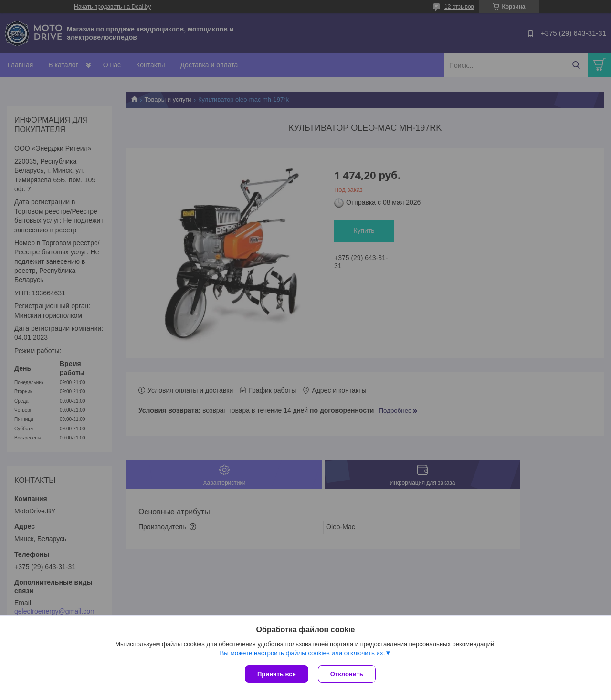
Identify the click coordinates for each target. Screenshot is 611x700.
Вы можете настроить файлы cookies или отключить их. (302, 653)
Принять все (277, 674)
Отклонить (347, 674)
